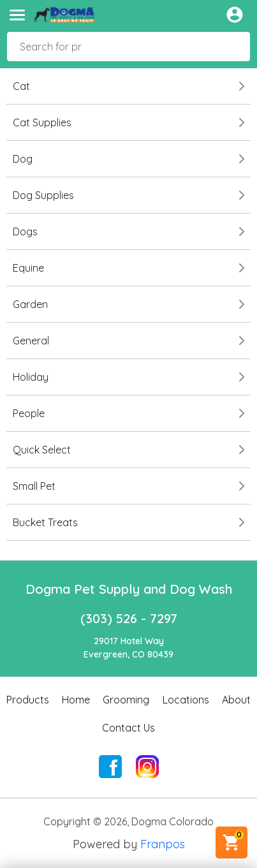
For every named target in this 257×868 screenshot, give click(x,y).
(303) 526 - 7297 (129, 618)
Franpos (163, 844)
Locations (186, 700)
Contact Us (128, 728)
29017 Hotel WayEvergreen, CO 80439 (128, 648)
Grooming (126, 700)
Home (76, 700)
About (236, 700)
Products (28, 700)
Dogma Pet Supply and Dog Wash (129, 589)
